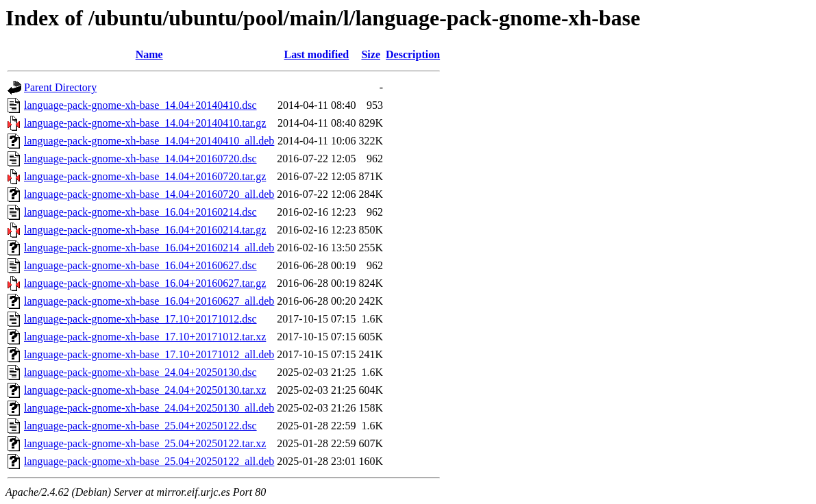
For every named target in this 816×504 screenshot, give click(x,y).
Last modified (317, 54)
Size (371, 54)
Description (413, 54)
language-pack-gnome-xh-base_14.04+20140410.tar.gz (145, 123)
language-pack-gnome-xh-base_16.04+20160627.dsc (140, 265)
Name (149, 54)
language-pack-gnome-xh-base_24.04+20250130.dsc (140, 372)
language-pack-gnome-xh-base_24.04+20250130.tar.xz (145, 390)
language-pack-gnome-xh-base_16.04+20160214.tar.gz (145, 230)
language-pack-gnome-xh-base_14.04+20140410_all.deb (149, 141)
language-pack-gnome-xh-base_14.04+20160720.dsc (140, 159)
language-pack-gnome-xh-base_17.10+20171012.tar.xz (145, 337)
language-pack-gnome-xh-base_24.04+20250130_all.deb (149, 408)
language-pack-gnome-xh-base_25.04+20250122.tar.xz (145, 443)
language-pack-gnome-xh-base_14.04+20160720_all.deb (149, 194)
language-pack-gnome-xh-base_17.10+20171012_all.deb (149, 354)
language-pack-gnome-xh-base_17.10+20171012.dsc (140, 319)
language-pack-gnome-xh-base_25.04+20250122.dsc (140, 426)
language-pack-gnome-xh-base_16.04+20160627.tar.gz (145, 283)
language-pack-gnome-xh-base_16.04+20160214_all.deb (149, 248)
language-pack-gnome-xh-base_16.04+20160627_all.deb (149, 301)
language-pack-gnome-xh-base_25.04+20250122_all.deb (149, 461)
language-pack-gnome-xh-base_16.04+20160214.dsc (140, 212)
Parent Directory (60, 87)
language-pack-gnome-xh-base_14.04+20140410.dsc (140, 105)
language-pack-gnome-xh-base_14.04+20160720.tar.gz (145, 176)
